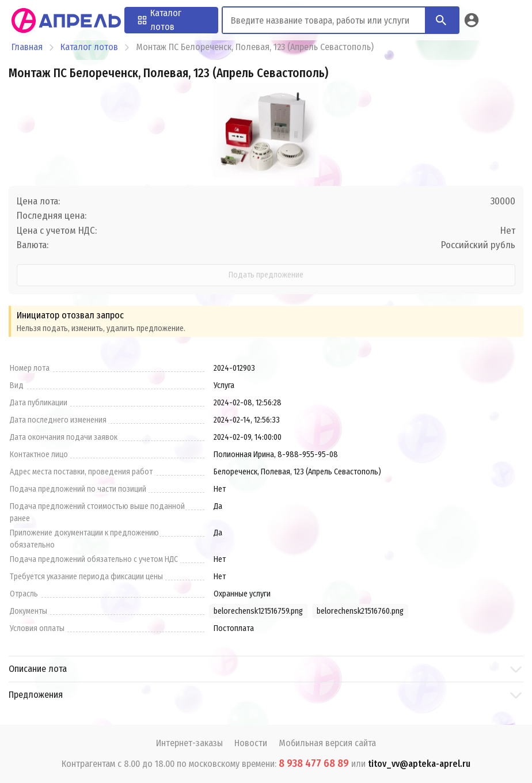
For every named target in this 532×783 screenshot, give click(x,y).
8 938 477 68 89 (314, 763)
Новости (251, 743)
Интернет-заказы (189, 743)
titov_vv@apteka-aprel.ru (419, 764)
